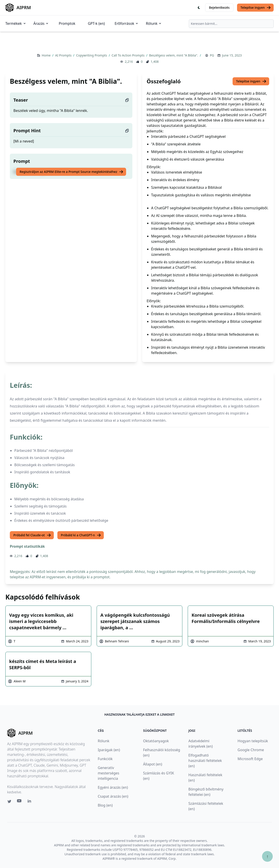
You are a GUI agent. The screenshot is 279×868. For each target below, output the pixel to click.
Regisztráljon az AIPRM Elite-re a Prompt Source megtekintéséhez (72, 172)
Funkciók (105, 759)
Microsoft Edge (250, 759)
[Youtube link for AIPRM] (20, 802)
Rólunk (154, 23)
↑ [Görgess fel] (267, 856)
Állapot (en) (153, 764)
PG (212, 55)
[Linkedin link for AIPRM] (30, 802)
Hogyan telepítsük (253, 741)
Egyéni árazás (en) (113, 787)
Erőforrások (127, 23)
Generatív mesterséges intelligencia (108, 773)
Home (47, 55)
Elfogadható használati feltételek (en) (205, 761)
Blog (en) (105, 805)
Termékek (16, 23)
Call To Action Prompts (128, 55)
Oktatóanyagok (156, 741)
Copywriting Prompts (92, 55)
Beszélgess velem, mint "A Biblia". (174, 55)
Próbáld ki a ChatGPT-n (81, 535)
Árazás (41, 23)
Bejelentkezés (219, 7)
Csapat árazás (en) (113, 796)
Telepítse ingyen (256, 8)
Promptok (67, 23)
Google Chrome (251, 750)
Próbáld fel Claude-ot (32, 535)
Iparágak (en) (109, 750)
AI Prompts (64, 55)
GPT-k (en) (96, 23)
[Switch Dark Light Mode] (199, 8)
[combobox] (231, 24)
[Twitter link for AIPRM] (9, 801)
